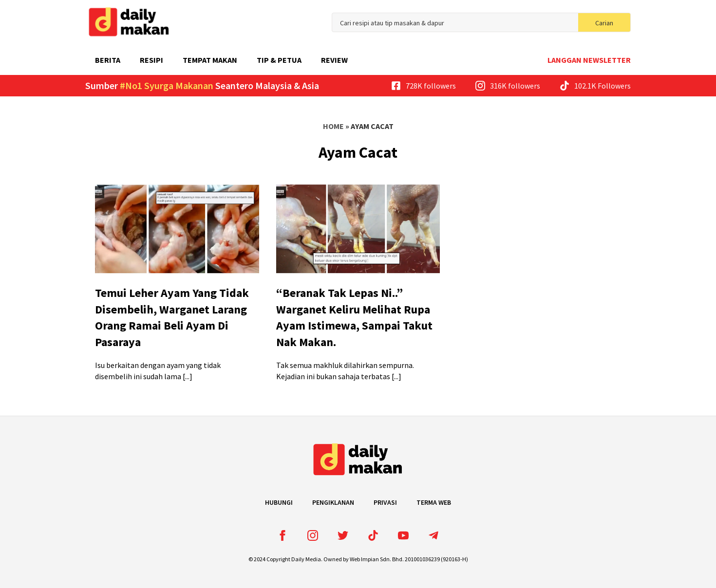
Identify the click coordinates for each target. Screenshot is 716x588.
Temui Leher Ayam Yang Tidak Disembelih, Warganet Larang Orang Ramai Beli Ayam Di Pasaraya (172, 317)
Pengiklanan (333, 502)
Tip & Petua (279, 60)
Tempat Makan (210, 60)
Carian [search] (604, 23)
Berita (108, 60)
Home (333, 126)
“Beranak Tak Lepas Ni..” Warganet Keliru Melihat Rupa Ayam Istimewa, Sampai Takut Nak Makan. (354, 317)
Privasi (385, 502)
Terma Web (434, 502)
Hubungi (279, 502)
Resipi (151, 60)
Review (334, 60)
